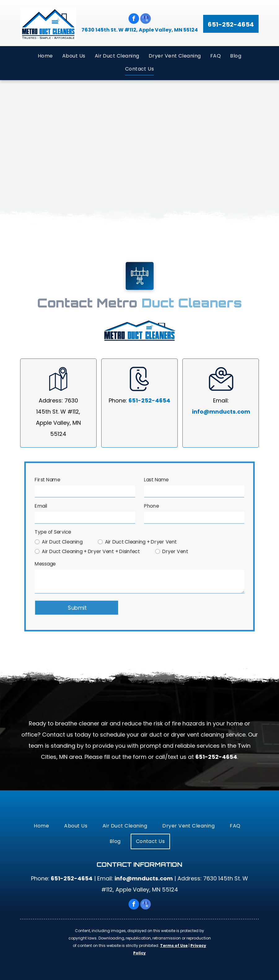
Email (43, 507)
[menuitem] (45, 56)
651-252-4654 (149, 400)
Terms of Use (174, 946)
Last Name (156, 481)
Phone (151, 507)
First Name (49, 481)
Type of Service (54, 532)
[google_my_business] (146, 19)
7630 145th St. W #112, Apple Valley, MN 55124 (140, 30)
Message (47, 564)
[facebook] (134, 19)
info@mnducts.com (221, 412)
